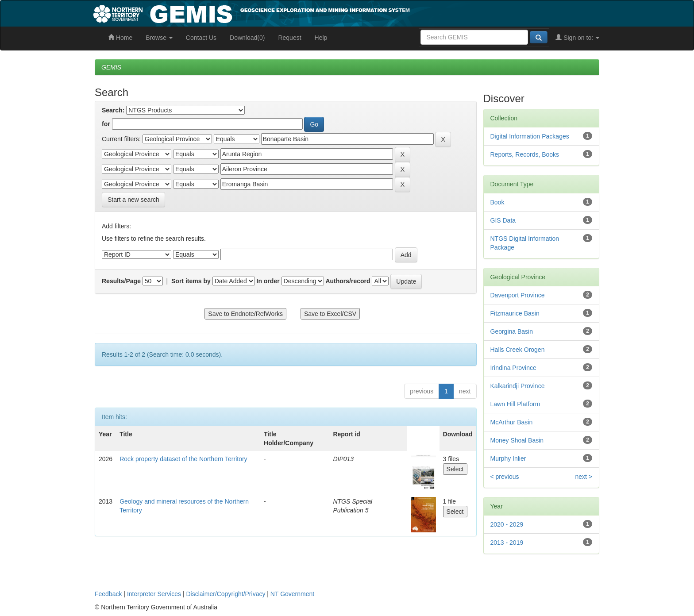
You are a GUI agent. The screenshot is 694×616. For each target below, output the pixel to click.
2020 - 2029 (507, 524)
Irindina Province (513, 368)
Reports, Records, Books (525, 154)
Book (497, 202)
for (106, 124)
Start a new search (133, 200)
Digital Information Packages (530, 136)
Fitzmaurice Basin (515, 313)
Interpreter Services (154, 594)
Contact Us (201, 38)
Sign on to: (577, 38)
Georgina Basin (512, 331)
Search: (113, 110)
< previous (505, 477)
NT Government (292, 594)
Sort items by (191, 281)
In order (268, 281)
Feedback (108, 594)
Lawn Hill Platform (515, 404)
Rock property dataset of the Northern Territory (183, 459)
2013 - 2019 (507, 543)
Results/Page (121, 281)
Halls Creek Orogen (518, 350)
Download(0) (247, 38)
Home (120, 38)
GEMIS (111, 67)
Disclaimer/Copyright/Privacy (226, 594)
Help (321, 38)
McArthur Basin (512, 422)
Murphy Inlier (508, 458)
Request (289, 38)
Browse (159, 38)
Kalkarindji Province (518, 386)
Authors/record (348, 281)
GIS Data (503, 220)
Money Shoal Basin (517, 440)
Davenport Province (518, 295)
